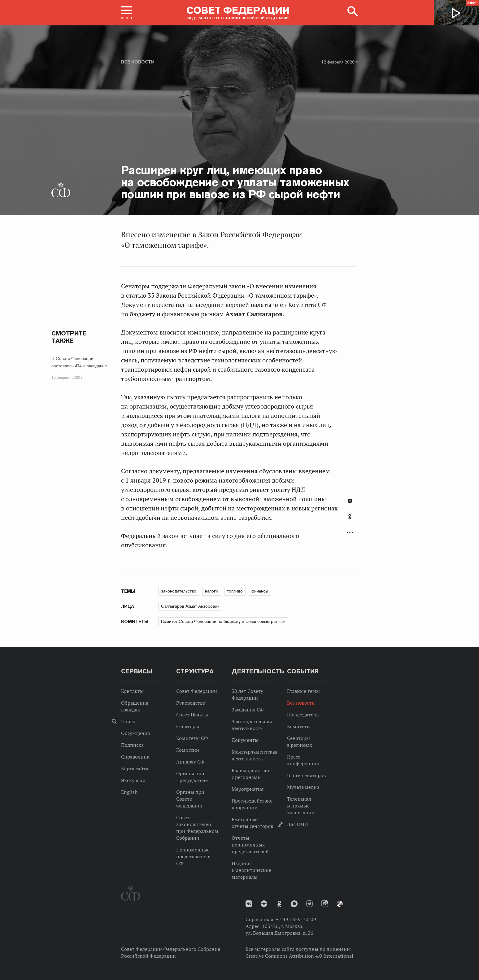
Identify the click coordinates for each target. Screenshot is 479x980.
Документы (245, 740)
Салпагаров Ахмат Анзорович (190, 606)
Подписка (132, 745)
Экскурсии (133, 780)
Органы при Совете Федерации (190, 799)
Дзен (264, 904)
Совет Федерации (197, 691)
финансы (260, 591)
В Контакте (350, 501)
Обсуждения (135, 733)
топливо (235, 591)
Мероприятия (248, 789)
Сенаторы (188, 726)
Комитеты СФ (192, 738)
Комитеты (299, 726)
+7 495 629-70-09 (296, 919)
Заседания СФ (248, 710)
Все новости (138, 62)
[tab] (350, 520)
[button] (127, 13)
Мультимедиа (303, 787)
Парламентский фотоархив (340, 904)
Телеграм (309, 904)
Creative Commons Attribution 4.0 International (299, 956)
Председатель (303, 715)
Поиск (128, 721)
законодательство (179, 591)
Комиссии (188, 750)
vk (249, 904)
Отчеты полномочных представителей (250, 845)
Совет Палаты (192, 715)
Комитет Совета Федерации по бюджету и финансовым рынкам (223, 621)
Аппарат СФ (190, 762)
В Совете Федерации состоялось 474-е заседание (79, 362)
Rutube (325, 904)
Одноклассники (350, 517)
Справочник (135, 757)
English (129, 792)
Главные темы (303, 691)
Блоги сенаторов (306, 775)
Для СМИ (298, 824)
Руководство (191, 703)
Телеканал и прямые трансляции (301, 806)
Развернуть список (350, 533)
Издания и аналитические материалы (251, 870)
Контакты (132, 691)
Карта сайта (135, 768)
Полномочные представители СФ (194, 856)
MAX (294, 904)
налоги (212, 591)
